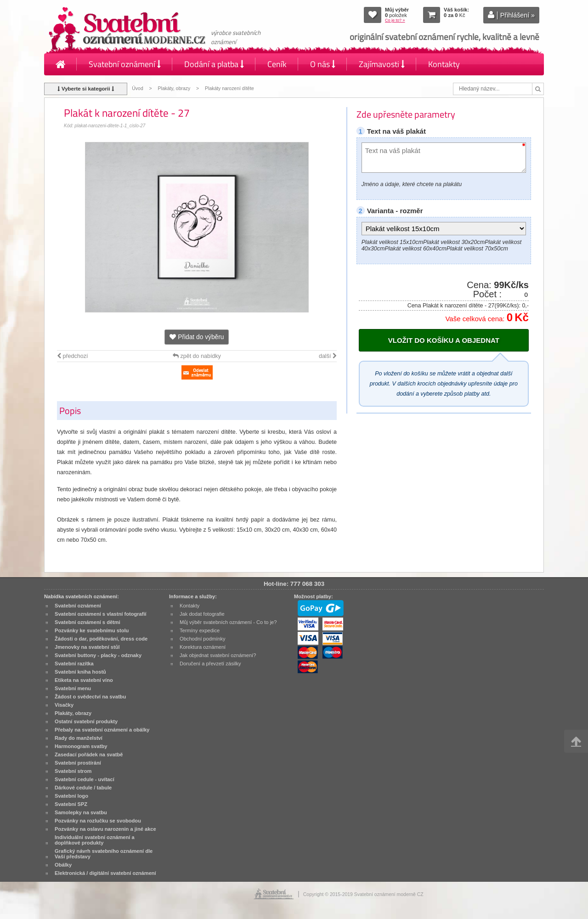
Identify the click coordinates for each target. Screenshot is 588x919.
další (328, 356)
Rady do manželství (79, 738)
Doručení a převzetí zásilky (210, 664)
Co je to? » (395, 20)
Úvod (137, 88)
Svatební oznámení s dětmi (88, 622)
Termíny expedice (200, 630)
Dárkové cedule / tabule (83, 788)
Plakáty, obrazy (174, 88)
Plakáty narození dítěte (229, 88)
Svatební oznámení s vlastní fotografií (101, 614)
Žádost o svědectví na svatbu (90, 697)
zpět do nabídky (197, 356)
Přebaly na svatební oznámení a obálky (102, 730)
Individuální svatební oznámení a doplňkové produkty (95, 840)
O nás (323, 64)
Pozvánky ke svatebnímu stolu (92, 630)
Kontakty (444, 64)
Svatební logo (71, 796)
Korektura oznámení (203, 647)
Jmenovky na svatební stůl (87, 647)
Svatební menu (73, 688)
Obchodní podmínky (203, 639)
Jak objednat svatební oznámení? (218, 655)
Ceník (277, 64)
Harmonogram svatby (81, 746)
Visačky (64, 705)
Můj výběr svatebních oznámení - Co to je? (228, 622)
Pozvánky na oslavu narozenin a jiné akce (105, 829)
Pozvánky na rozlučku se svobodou (98, 821)
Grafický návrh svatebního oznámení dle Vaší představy (104, 854)
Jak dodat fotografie (202, 614)
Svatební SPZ (71, 804)
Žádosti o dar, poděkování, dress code (101, 639)
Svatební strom (73, 771)
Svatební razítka (74, 664)
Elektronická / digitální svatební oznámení (105, 873)
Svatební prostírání (78, 763)
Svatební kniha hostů (80, 672)
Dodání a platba (214, 64)
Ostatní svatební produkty (86, 721)
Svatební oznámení (125, 64)
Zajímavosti (382, 64)
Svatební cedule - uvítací (85, 779)
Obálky (63, 865)
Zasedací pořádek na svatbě (89, 754)
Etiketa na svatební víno (84, 680)
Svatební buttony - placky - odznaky (98, 655)
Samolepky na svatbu (81, 812)
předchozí (72, 356)
